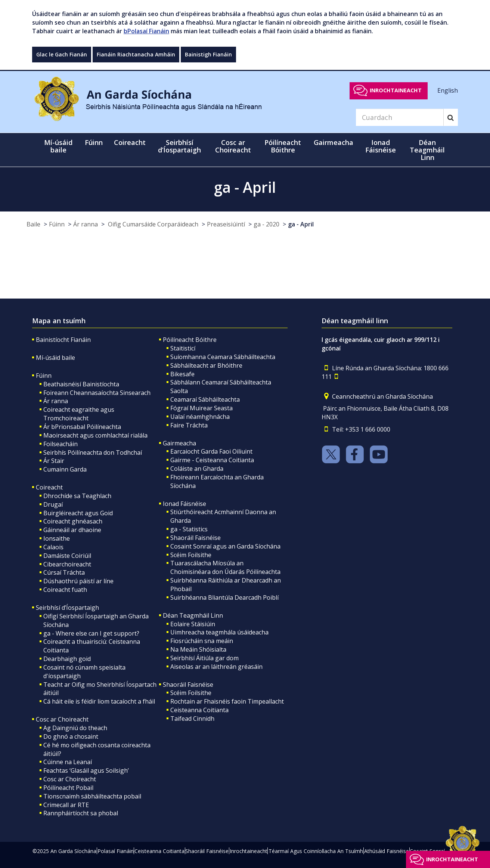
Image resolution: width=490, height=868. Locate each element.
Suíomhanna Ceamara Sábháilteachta (223, 357)
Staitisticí (183, 348)
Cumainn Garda (65, 469)
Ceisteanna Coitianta (199, 710)
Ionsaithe (57, 538)
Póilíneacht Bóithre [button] (283, 146)
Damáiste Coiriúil (67, 556)
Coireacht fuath (65, 590)
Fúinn (57, 224)
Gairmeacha (179, 443)
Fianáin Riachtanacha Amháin (136, 54)
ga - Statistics (189, 529)
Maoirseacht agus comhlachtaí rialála (95, 435)
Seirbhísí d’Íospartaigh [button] (179, 146)
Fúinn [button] (94, 142)
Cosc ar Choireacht (62, 719)
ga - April (301, 224)
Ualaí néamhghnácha (200, 417)
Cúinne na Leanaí (68, 762)
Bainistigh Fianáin (208, 54)
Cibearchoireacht (67, 564)
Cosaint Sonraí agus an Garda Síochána (225, 546)
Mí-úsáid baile (58, 146)
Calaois (53, 547)
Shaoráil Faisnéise (196, 538)
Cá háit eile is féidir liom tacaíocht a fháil (99, 701)
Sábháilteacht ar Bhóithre (206, 365)
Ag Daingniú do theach (75, 728)
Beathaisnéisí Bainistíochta (81, 384)
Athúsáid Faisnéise (387, 851)
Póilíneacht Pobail (68, 788)
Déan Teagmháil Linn (193, 615)
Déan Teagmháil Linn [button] (427, 150)
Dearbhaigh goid (67, 659)
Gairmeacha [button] (334, 142)
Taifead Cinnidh (192, 719)
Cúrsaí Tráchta (64, 572)
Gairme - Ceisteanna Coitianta (212, 460)
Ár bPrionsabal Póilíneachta (82, 427)
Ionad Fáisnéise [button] (381, 146)
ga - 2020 (266, 224)
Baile (33, 224)
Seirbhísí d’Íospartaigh (67, 608)
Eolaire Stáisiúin (193, 624)
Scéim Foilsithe (191, 555)
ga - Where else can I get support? (91, 633)
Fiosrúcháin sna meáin (202, 641)
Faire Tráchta (189, 425)
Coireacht (49, 487)
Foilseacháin (61, 444)
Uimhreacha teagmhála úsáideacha (219, 632)
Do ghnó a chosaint (71, 736)
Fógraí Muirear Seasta (201, 408)
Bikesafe (182, 374)
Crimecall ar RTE (66, 805)
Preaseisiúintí (226, 224)
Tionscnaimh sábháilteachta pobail (92, 796)
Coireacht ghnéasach (73, 521)
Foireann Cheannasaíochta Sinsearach (97, 393)
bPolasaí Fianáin (146, 31)
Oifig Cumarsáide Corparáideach (152, 224)
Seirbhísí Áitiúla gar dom (204, 658)
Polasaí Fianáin (116, 851)
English (448, 90)
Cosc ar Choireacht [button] (233, 146)
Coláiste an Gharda (197, 469)
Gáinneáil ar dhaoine (72, 530)
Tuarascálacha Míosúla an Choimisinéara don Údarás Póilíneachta (225, 567)
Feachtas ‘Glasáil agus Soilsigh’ (86, 770)
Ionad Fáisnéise (184, 504)
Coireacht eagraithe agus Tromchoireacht (79, 414)
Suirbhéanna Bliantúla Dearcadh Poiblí (224, 597)
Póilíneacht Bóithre (190, 340)
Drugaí (53, 504)
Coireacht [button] (130, 142)
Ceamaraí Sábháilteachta (205, 399)
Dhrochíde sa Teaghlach (77, 496)
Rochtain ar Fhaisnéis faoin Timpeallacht (227, 701)
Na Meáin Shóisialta (198, 649)
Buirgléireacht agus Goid (78, 513)
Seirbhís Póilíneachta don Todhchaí (93, 452)
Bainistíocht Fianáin (63, 340)
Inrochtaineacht (396, 90)
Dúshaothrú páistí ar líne (78, 581)
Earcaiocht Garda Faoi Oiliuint (211, 451)
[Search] (400, 117)
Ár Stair (54, 461)
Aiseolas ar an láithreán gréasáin (216, 667)
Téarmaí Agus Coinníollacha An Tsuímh (316, 851)
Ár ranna (86, 224)
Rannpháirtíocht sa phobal (81, 813)
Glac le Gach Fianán (62, 54)
